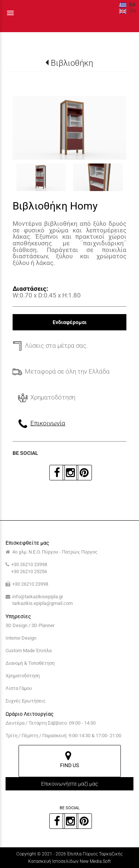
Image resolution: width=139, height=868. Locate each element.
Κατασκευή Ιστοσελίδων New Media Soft (69, 861)
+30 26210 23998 (29, 564)
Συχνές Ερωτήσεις (26, 701)
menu (10, 13)
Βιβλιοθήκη (72, 63)
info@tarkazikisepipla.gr (38, 597)
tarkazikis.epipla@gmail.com (42, 603)
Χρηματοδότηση (23, 676)
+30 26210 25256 (29, 571)
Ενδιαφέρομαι (70, 322)
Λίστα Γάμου (19, 688)
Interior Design (21, 638)
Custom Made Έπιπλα (29, 651)
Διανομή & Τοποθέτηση (30, 663)
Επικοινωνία (48, 423)
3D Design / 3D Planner (30, 625)
